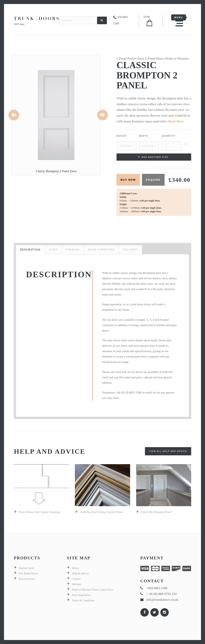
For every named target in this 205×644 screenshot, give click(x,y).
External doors (27, 579)
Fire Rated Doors (28, 573)
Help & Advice (80, 573)
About (75, 568)
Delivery (77, 584)
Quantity (169, 136)
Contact (76, 579)
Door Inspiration (81, 595)
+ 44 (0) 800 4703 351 (162, 594)
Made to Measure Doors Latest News (93, 590)
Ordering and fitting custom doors (102, 512)
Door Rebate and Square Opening (39, 512)
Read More (176, 121)
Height (122, 136)
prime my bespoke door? (157, 512)
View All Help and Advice (168, 451)
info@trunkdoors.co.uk (162, 600)
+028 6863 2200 (157, 588)
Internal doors (26, 568)
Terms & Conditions (83, 600)
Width (144, 136)
